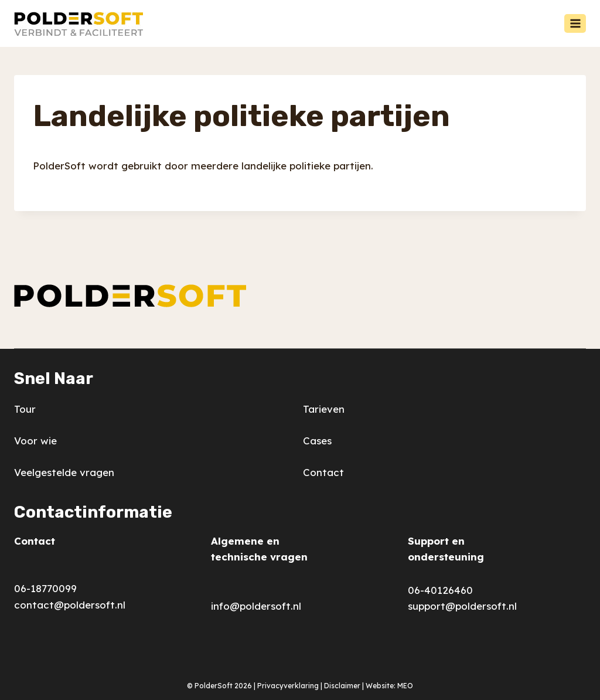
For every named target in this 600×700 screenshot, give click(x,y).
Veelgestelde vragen (64, 472)
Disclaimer (342, 686)
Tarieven (324, 409)
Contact (323, 472)
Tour (25, 409)
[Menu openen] (575, 23)
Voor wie (35, 441)
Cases (317, 441)
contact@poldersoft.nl (70, 605)
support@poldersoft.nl (462, 606)
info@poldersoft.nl (256, 606)
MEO (405, 686)
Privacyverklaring (288, 686)
